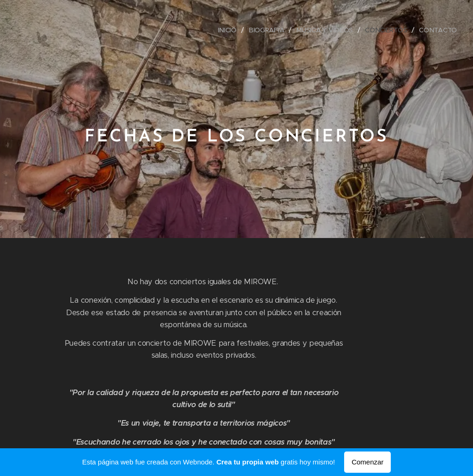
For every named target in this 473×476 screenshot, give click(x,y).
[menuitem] (229, 30)
